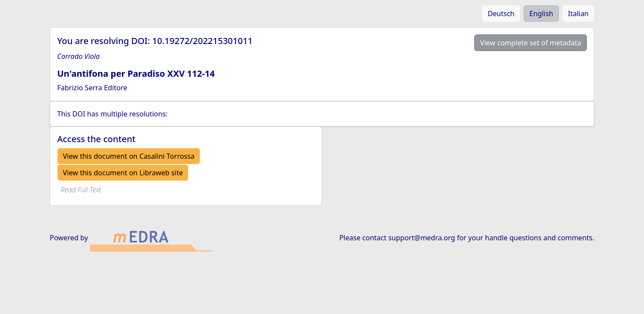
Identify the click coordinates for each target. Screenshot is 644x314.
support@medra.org (422, 238)
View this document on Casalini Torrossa (129, 156)
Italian (578, 14)
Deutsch (501, 14)
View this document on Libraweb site (123, 173)
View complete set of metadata (531, 43)
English (541, 14)
